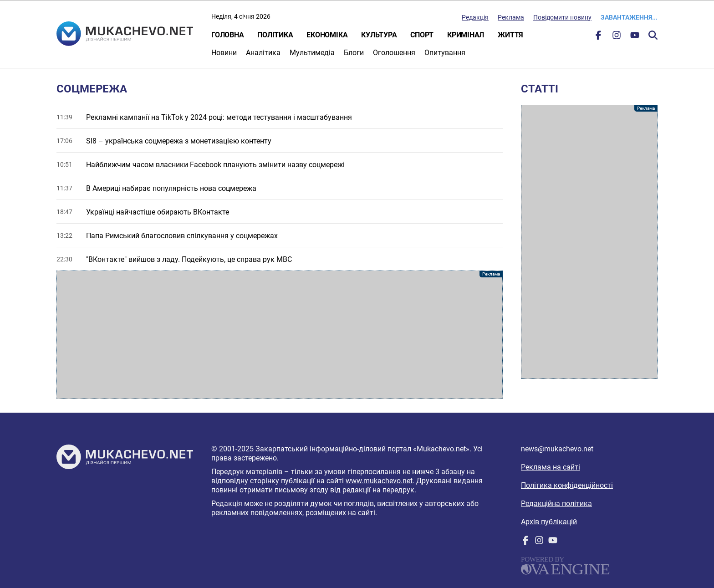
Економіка (327, 35)
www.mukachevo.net (379, 481)
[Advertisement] (280, 335)
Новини (224, 53)
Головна (227, 35)
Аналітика (263, 53)
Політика (275, 35)
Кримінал (466, 35)
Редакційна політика (556, 504)
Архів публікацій (549, 522)
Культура (379, 35)
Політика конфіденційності (567, 485)
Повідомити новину (562, 17)
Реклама (511, 17)
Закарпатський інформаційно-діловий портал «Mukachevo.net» (362, 449)
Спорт (422, 35)
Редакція (475, 17)
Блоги (354, 53)
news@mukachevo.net (557, 449)
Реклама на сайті (551, 467)
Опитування (445, 53)
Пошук (653, 35)
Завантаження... (629, 17)
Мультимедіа (312, 53)
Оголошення (394, 53)
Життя (510, 35)
